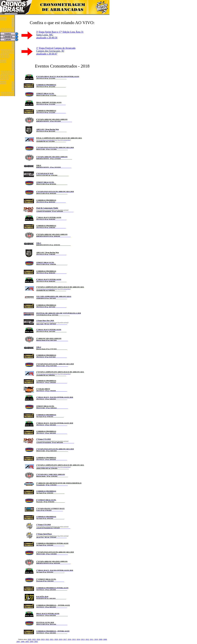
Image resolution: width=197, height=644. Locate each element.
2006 (23, 641)
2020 (56, 639)
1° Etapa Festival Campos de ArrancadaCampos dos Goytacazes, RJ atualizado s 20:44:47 (56, 51)
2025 (34, 639)
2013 (83, 639)
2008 (105, 639)
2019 (61, 639)
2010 (96, 639)
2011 (92, 639)
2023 (43, 639)
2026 (29, 639)
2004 (32, 641)
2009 (101, 639)
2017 (65, 639)
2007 (18, 641)
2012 (87, 639)
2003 (36, 641)
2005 (27, 641)
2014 (78, 639)
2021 (52, 639)
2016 (69, 639)
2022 (47, 639)
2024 (38, 639)
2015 (74, 639)
